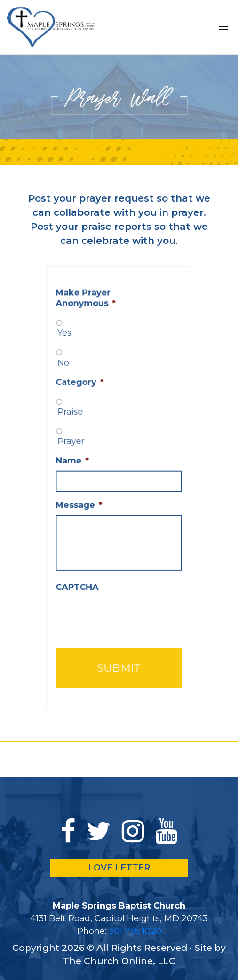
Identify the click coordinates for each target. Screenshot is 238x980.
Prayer (76, 446)
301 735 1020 (135, 931)
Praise (75, 419)
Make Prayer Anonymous (89, 317)
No (69, 375)
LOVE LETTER (119, 868)
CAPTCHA (81, 577)
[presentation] (125, 603)
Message (83, 503)
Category (84, 393)
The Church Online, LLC (119, 961)
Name (77, 464)
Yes (70, 349)
